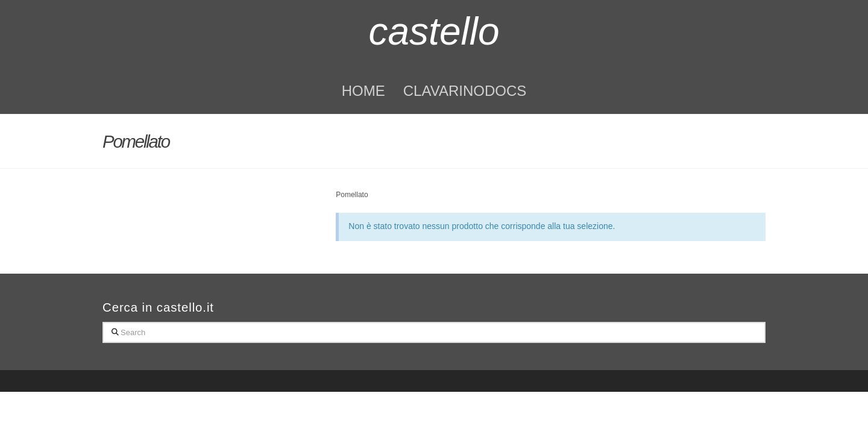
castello (434, 31)
